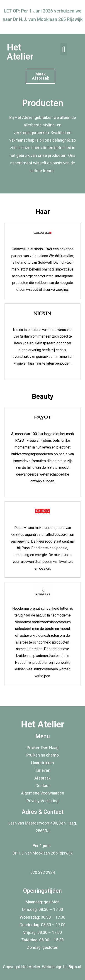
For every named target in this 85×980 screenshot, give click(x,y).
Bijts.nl (75, 967)
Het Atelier (20, 52)
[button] (64, 49)
